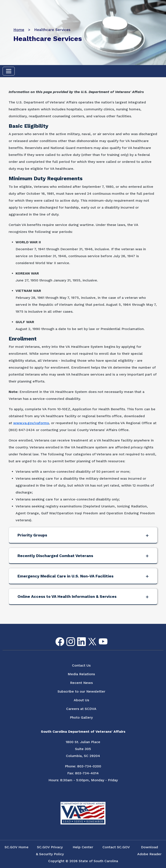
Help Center (83, 847)
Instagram (67, 637)
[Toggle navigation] (9, 71)
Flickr (110, 640)
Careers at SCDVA (81, 709)
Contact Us (81, 665)
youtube (100, 638)
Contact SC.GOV (116, 847)
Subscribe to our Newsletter (81, 691)
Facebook (56, 637)
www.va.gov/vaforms (31, 423)
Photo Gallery (81, 717)
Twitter (89, 638)
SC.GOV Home (17, 847)
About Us (81, 700)
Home (19, 30)
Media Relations (81, 674)
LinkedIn (78, 637)
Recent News (81, 683)
